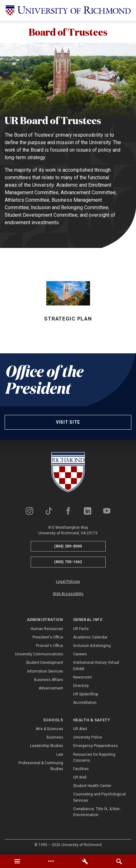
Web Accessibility (68, 594)
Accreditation (85, 703)
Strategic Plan (68, 319)
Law (60, 755)
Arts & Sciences (49, 729)
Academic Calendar (90, 638)
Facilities (81, 769)
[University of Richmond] (68, 10)
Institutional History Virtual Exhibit (96, 666)
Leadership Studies (47, 746)
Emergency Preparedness (96, 746)
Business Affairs (49, 680)
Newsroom (83, 678)
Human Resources (47, 629)
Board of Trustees (68, 32)
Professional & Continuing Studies (41, 766)
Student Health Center (92, 786)
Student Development (45, 663)
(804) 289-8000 (68, 546)
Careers (80, 655)
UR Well (80, 778)
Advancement (51, 689)
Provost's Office (50, 646)
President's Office (48, 638)
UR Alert (80, 729)
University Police (88, 738)
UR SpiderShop (86, 694)
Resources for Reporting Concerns (94, 758)
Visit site (68, 422)
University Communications (39, 655)
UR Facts (81, 629)
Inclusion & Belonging (92, 646)
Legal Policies (68, 582)
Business (55, 738)
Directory (81, 686)
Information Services (45, 672)
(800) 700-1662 (68, 562)
